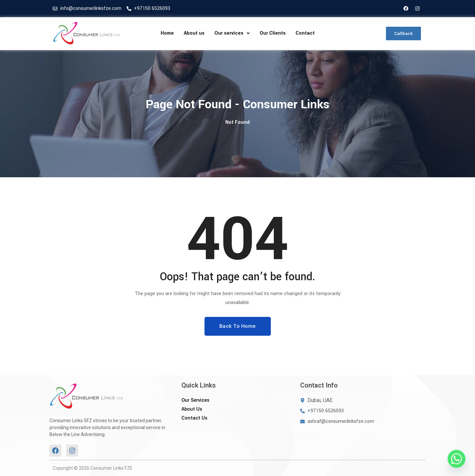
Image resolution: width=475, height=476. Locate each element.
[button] (232, 33)
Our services (232, 33)
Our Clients (273, 33)
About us (194, 33)
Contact (305, 33)
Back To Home (238, 326)
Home (167, 33)
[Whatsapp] (457, 459)
